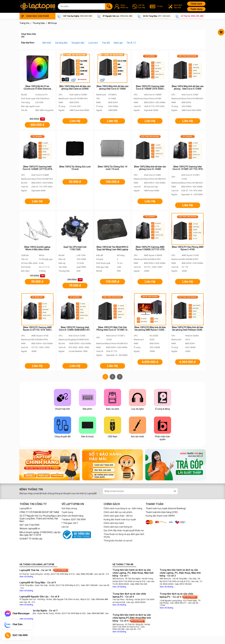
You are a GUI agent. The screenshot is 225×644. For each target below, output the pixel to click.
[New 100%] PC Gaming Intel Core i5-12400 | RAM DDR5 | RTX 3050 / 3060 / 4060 (75, 330)
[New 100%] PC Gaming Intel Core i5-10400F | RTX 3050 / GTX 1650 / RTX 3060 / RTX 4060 (150, 89)
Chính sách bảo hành (114, 523)
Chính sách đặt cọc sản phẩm (118, 512)
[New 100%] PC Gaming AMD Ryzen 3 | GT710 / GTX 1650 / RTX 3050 (37, 330)
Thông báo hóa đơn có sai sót (118, 541)
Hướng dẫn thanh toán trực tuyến (120, 520)
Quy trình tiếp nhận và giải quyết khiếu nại (124, 530)
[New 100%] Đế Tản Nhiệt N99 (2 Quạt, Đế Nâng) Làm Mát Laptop (112, 248)
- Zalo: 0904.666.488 (99, 599)
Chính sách (196, 4)
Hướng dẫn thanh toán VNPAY (160, 516)
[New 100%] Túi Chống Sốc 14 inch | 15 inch (112, 168)
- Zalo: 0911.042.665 (89, 585)
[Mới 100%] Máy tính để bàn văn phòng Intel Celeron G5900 (75, 88)
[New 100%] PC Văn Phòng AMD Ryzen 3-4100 (188, 248)
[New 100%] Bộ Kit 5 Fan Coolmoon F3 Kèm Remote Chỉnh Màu (37, 89)
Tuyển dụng (196, 9)
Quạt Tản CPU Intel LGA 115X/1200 (75, 248)
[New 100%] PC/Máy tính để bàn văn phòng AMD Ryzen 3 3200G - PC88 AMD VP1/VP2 (150, 330)
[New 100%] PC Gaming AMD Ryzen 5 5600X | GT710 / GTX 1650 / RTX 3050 (150, 250)
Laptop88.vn (26, 508)
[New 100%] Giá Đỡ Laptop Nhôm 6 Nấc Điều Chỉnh (37, 248)
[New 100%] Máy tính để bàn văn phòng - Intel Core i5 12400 (188, 88)
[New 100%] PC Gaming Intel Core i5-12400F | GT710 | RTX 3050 (37, 169)
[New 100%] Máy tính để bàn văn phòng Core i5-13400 (150, 168)
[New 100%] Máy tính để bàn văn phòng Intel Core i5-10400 (112, 88)
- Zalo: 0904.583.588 (95, 613)
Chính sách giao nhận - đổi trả (118, 516)
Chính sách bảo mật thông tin (118, 527)
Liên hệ (65, 527)
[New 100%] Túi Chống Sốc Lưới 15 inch (75, 168)
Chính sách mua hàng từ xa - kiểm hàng (123, 508)
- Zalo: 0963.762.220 (138, 584)
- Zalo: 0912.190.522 (183, 584)
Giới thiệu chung (69, 508)
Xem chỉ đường (26, 577)
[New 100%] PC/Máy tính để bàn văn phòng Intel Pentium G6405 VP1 (188, 330)
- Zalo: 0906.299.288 (84, 574)
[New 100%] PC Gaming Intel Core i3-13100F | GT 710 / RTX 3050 (188, 169)
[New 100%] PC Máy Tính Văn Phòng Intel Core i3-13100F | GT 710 (112, 330)
